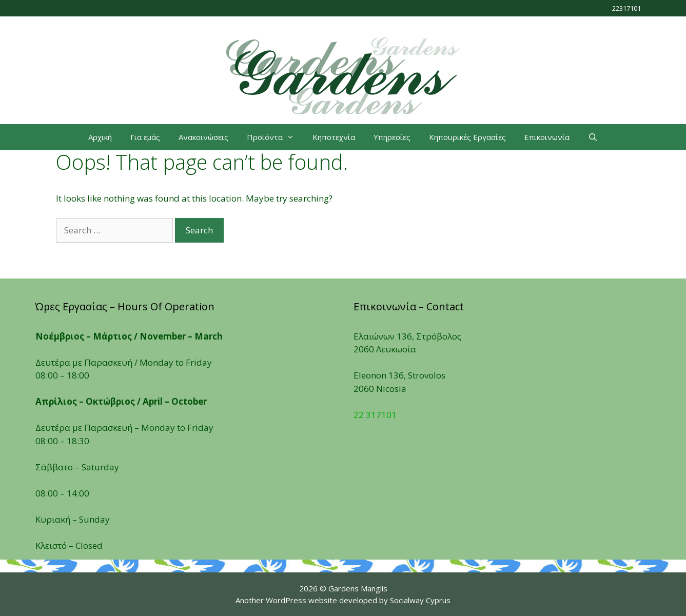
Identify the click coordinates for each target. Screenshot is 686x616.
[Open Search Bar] (593, 137)
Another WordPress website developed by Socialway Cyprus (343, 600)
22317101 (626, 8)
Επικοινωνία (547, 137)
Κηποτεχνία (334, 137)
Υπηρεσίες (392, 137)
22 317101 (375, 415)
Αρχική (100, 137)
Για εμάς (145, 137)
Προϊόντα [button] (275, 137)
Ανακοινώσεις (203, 137)
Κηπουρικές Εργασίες (467, 137)
